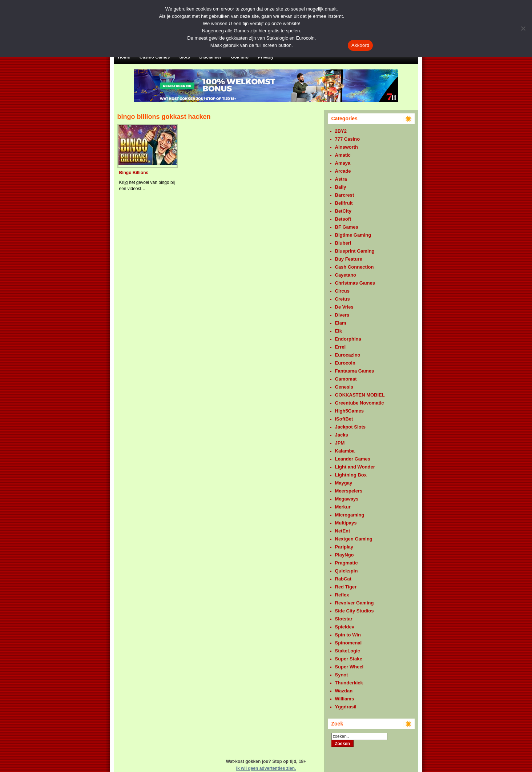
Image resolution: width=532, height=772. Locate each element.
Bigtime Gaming (353, 235)
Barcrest (345, 195)
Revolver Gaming (354, 603)
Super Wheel (349, 667)
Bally (341, 187)
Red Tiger (346, 587)
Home (124, 57)
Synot (342, 675)
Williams (345, 699)
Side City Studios (354, 611)
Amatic (343, 155)
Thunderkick (349, 683)
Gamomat (346, 379)
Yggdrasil (346, 707)
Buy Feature (349, 259)
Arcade (343, 171)
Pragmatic (346, 563)
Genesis (344, 387)
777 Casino (348, 139)
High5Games (349, 411)
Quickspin (346, 571)
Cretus (342, 299)
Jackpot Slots (350, 427)
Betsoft (343, 219)
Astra (341, 179)
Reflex (342, 595)
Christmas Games (355, 283)
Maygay (344, 483)
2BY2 (341, 131)
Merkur (343, 507)
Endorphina (348, 339)
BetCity (343, 211)
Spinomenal (348, 643)
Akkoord (360, 45)
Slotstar (344, 619)
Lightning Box (351, 475)
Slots (184, 57)
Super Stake (349, 659)
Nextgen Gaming (354, 539)
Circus (342, 291)
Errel (340, 347)
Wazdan (344, 691)
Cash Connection (354, 267)
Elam (341, 323)
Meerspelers (349, 491)
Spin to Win (348, 635)
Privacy (266, 57)
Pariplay (344, 547)
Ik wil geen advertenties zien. (266, 768)
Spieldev (345, 627)
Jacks (342, 435)
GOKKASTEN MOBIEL (360, 395)
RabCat (343, 579)
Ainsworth (347, 147)
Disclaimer (211, 57)
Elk (339, 331)
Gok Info (240, 57)
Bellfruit (344, 203)
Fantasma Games (355, 371)
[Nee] (523, 28)
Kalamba (345, 451)
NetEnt (343, 531)
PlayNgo (344, 555)
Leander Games (353, 459)
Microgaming (350, 515)
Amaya (343, 163)
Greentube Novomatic (360, 403)
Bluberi (343, 243)
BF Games (347, 227)
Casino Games (155, 57)
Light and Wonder (355, 467)
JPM (340, 443)
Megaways (347, 499)
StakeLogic (348, 651)
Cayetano (346, 275)
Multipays (346, 523)
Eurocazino (348, 355)
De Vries (344, 307)
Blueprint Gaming (355, 251)
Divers (342, 315)
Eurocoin (345, 363)
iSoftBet (344, 419)
